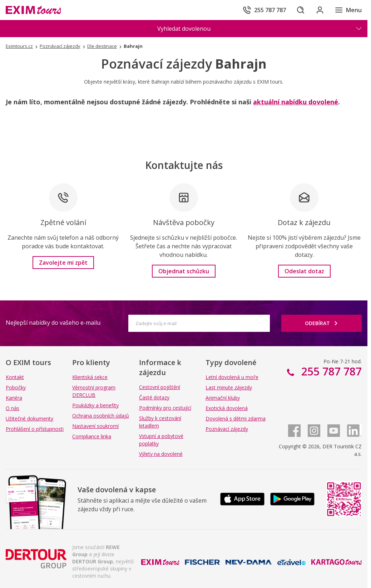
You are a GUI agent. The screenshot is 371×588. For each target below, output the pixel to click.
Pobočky (16, 387)
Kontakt (15, 377)
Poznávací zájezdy (227, 429)
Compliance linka (92, 436)
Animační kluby (223, 398)
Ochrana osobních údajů (101, 416)
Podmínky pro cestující (165, 408)
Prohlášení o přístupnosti (35, 429)
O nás (13, 408)
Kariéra (14, 398)
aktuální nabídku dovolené (296, 102)
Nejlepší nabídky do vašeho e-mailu (53, 323)
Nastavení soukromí (95, 426)
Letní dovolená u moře (232, 377)
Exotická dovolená (227, 408)
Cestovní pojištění (160, 387)
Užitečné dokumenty (29, 418)
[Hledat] (299, 10)
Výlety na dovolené (161, 454)
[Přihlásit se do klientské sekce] (319, 10)
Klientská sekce (90, 377)
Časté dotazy (154, 397)
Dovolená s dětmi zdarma (236, 418)
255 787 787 (330, 371)
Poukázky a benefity (95, 405)
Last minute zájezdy (229, 387)
